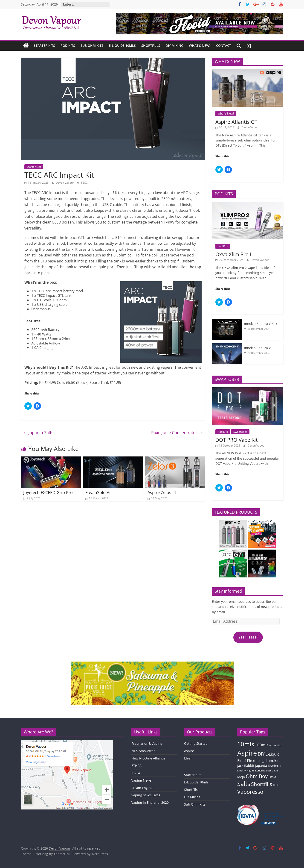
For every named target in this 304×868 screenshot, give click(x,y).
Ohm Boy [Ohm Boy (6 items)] (257, 776)
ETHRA (136, 766)
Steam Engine (142, 788)
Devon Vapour (65, 183)
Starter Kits (44, 46)
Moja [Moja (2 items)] (241, 777)
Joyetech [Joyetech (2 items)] (274, 766)
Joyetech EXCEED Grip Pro (48, 492)
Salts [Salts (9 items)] (244, 784)
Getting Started (196, 743)
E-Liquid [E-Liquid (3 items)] (273, 754)
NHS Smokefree (143, 751)
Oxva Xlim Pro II (234, 254)
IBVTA (136, 773)
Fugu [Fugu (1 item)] (262, 761)
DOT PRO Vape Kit (237, 440)
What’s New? (200, 46)
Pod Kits (68, 46)
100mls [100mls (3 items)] (262, 745)
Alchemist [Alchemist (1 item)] (275, 745)
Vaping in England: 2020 (150, 802)
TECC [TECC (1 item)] (276, 785)
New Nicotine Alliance (148, 758)
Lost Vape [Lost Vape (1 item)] (272, 771)
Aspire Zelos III (162, 492)
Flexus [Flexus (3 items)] (253, 761)
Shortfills (151, 46)
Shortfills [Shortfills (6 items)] (262, 784)
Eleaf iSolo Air (99, 492)
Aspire (189, 751)
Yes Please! (248, 637)
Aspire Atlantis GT (236, 122)
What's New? (226, 113)
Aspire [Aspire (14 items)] (247, 753)
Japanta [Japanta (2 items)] (261, 766)
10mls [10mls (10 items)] (246, 744)
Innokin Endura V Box (261, 324)
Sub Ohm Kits (92, 46)
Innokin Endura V (257, 348)
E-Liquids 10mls (122, 46)
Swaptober (240, 432)
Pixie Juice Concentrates (177, 433)
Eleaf (188, 758)
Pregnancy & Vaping (147, 743)
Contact (224, 46)
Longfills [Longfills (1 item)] (260, 771)
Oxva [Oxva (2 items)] (272, 777)
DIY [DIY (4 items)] (261, 754)
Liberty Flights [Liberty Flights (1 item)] (246, 771)
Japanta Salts (38, 433)
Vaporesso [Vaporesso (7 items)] (250, 792)
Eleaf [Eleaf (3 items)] (242, 761)
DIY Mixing (175, 46)
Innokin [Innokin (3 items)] (273, 761)
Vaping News (141, 780)
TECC (84, 183)
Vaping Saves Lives (146, 795)
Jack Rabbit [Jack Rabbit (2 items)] (246, 766)
